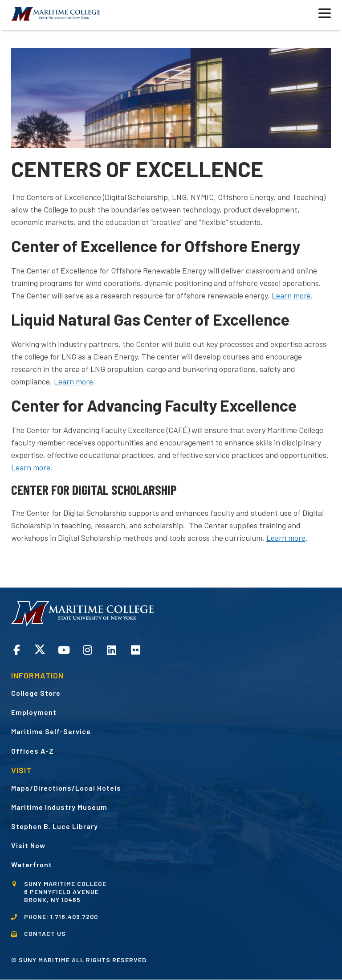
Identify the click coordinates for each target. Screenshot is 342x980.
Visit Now (28, 845)
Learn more (73, 381)
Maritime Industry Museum (59, 807)
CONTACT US (45, 933)
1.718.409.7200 (74, 917)
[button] (302, 15)
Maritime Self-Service (51, 731)
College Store (36, 693)
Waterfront (32, 864)
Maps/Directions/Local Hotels (66, 788)
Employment (34, 712)
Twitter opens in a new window (40, 649)
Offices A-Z (33, 751)
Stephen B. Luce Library (55, 826)
